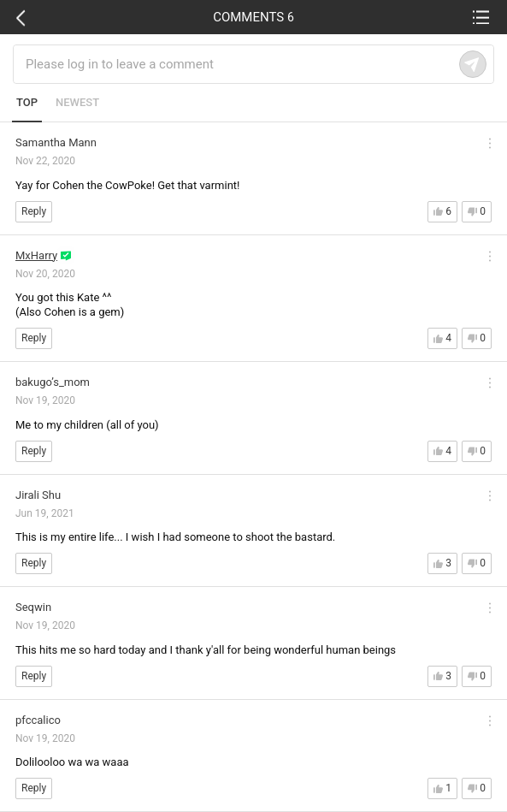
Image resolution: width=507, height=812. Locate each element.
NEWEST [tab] (77, 102)
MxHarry (36, 255)
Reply (34, 211)
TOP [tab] (27, 102)
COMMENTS (253, 17)
